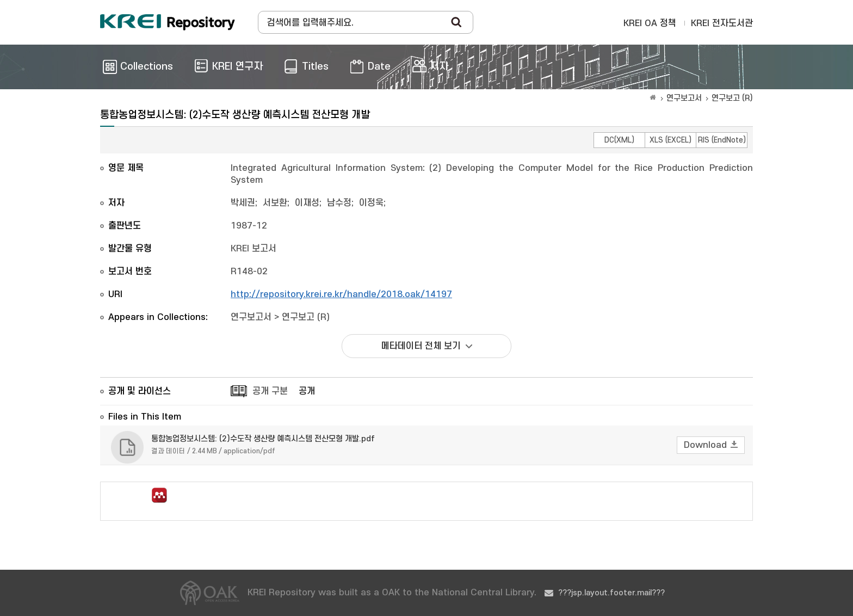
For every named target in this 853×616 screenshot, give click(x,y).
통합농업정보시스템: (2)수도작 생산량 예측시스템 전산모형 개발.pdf (263, 439)
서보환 (275, 203)
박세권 (243, 203)
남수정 (339, 203)
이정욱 (371, 203)
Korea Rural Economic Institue (168, 22)
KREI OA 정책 (650, 23)
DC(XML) (619, 140)
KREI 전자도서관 (722, 23)
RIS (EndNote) (722, 140)
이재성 (307, 203)
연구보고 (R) (732, 98)
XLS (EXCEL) (670, 140)
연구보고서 (684, 98)
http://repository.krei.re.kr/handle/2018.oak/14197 (341, 294)
